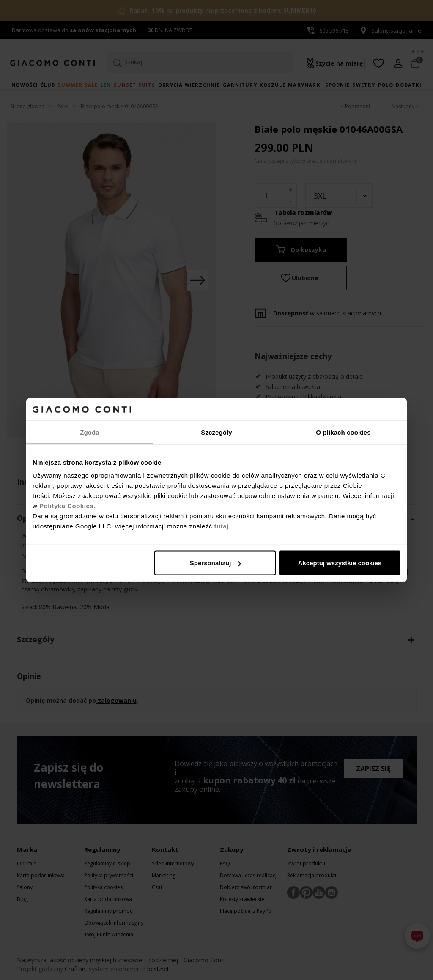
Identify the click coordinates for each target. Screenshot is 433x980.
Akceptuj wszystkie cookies (340, 563)
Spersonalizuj (216, 563)
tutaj (222, 526)
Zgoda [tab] (90, 432)
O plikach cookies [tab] (343, 432)
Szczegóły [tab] (216, 432)
